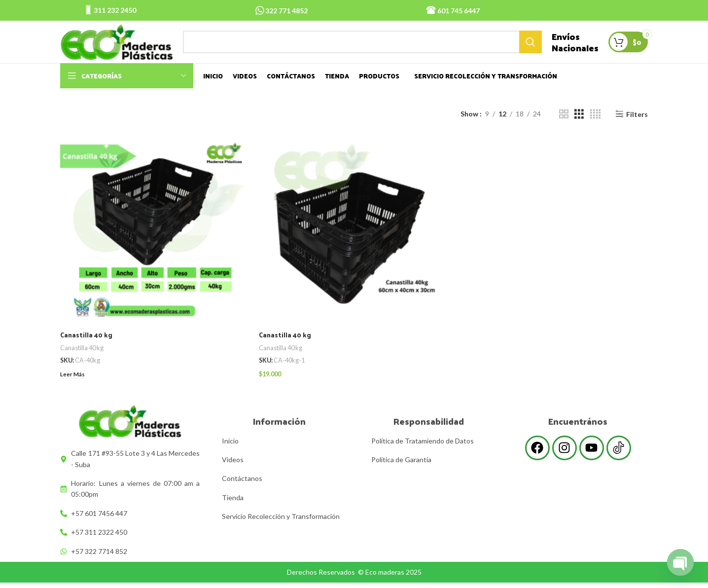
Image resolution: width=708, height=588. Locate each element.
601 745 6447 (459, 11)
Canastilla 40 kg (87, 343)
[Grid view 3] (579, 123)
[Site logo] (122, 46)
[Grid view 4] (595, 123)
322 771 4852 (286, 11)
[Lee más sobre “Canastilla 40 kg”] (74, 382)
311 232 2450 (115, 10)
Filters (637, 123)
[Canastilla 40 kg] (155, 239)
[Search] (368, 46)
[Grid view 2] (564, 123)
